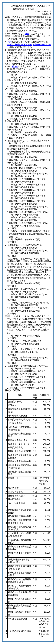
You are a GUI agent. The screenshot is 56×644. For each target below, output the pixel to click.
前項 (10, 42)
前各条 (15, 66)
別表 (27, 34)
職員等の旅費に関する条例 (29, 45)
